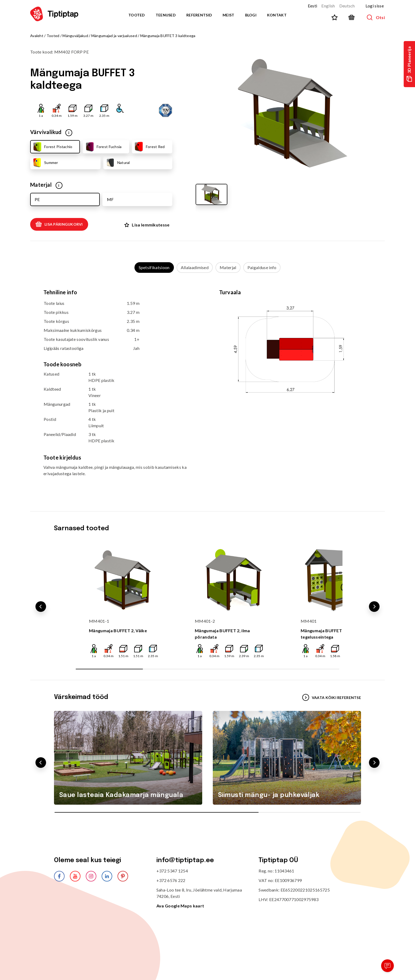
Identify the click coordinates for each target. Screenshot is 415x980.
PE (37, 199)
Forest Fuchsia (103, 147)
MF (110, 199)
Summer (45, 163)
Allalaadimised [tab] (195, 266)
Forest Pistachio (52, 147)
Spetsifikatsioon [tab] (154, 266)
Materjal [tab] (228, 266)
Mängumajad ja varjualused (114, 36)
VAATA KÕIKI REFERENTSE (332, 696)
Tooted (137, 15)
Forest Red (149, 147)
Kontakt (277, 15)
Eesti (313, 6)
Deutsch (347, 6)
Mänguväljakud (75, 36)
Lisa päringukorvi (59, 224)
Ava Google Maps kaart (180, 905)
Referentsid (199, 15)
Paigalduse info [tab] (262, 266)
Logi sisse (375, 6)
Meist (228, 15)
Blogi (251, 15)
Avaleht (37, 36)
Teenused (166, 15)
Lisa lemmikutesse (147, 224)
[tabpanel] (207, 386)
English (328, 6)
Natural (118, 163)
